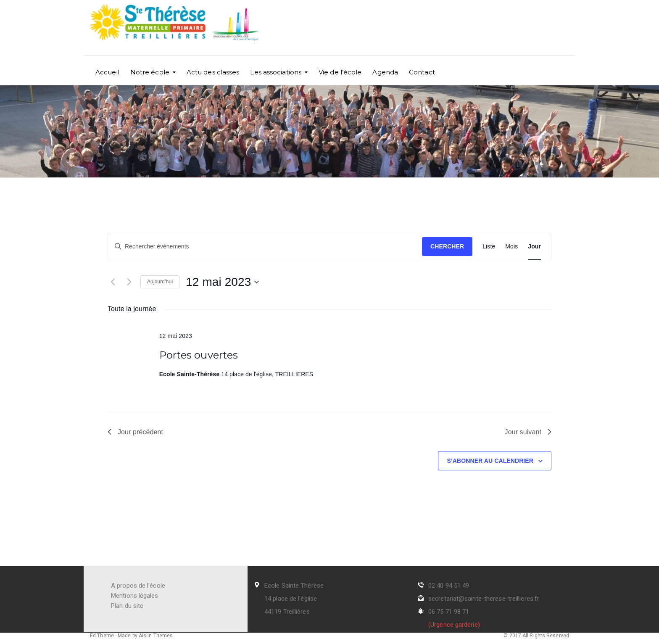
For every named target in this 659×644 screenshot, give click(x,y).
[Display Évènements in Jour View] (534, 247)
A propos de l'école (138, 586)
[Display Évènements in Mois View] (511, 247)
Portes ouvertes (199, 355)
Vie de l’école (340, 72)
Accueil (107, 72)
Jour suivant (528, 432)
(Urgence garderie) (454, 625)
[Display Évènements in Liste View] (489, 247)
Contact (422, 72)
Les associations (276, 72)
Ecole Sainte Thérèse (294, 586)
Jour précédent (135, 432)
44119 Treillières (287, 612)
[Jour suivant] (129, 282)
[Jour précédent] (113, 282)
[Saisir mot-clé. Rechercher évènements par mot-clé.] (265, 247)
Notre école (150, 72)
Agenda (385, 72)
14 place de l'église (291, 599)
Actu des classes (213, 72)
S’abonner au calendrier (490, 461)
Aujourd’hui (160, 282)
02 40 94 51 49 (449, 586)
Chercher (447, 246)
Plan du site (127, 606)
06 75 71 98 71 (449, 612)
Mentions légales (135, 596)
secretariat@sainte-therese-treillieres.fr (484, 599)
